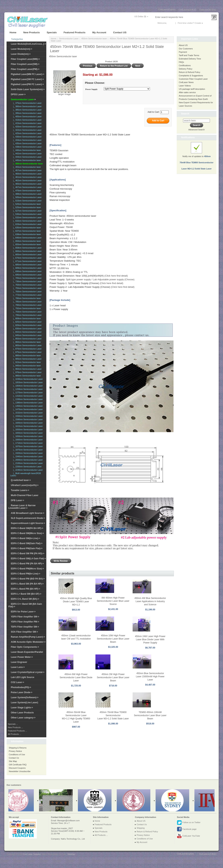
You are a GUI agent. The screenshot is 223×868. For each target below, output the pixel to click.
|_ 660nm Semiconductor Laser (27, 251)
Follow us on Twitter (189, 823)
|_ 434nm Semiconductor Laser (27, 140)
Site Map (13, 761)
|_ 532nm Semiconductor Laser (27, 217)
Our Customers (186, 49)
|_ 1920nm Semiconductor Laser (27, 453)
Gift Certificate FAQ (18, 765)
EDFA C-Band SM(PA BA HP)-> (27, 528)
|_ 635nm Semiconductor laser (26, 228)
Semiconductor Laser (69, 39)
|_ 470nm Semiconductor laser (26, 191)
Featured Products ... (17, 731)
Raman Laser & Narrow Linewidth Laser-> (22, 507)
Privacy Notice (15, 751)
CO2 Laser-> (17, 682)
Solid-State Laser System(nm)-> (28, 89)
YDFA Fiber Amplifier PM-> (25, 622)
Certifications (185, 65)
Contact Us (14, 758)
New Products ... (15, 727)
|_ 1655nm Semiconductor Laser (27, 433)
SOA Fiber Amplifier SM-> (24, 632)
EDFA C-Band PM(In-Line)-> (25, 574)
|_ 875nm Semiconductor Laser (27, 352)
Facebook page (187, 829)
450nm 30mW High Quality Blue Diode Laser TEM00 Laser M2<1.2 (76, 602)
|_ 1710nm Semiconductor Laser (27, 443)
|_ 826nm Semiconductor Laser (27, 325)
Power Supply (92, 89)
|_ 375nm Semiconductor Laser (27, 103)
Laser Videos (185, 86)
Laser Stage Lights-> (22, 708)
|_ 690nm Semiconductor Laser (27, 271)
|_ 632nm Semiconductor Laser (27, 221)
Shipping (141, 828)
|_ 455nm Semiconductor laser (26, 167)
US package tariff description (192, 89)
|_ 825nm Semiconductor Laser (27, 322)
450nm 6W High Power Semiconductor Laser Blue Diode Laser (76, 677)
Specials (52, 32)
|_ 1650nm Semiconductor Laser (27, 430)
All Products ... (14, 734)
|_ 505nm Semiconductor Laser (27, 197)
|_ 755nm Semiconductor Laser (27, 288)
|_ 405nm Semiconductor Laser (27, 116)
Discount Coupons (17, 768)
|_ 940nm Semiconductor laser (26, 366)
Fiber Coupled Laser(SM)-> (25, 64)
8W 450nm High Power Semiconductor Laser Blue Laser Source (113, 601)
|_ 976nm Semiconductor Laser (27, 372)
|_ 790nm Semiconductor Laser (27, 305)
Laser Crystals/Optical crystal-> (28, 672)
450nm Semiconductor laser (94, 39)
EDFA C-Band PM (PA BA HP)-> (27, 564)
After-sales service (187, 92)
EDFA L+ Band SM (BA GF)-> (26, 594)
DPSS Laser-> (18, 94)
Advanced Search (197, 130)
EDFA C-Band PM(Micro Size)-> (27, 569)
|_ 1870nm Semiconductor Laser (27, 446)
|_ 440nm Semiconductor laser (26, 150)
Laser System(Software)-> (25, 697)
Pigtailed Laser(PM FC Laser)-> (27, 84)
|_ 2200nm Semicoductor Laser (27, 467)
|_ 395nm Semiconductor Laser (27, 113)
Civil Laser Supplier (32, 854)
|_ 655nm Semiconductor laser (26, 244)
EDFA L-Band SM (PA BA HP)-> (27, 584)
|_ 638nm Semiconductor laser (26, 234)
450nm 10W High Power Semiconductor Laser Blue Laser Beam (113, 639)
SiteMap (71, 854)
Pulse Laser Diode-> (22, 692)
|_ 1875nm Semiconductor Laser (27, 450)
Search (185, 114)
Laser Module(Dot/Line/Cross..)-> (28, 44)
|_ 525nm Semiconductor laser (26, 207)
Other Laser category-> (23, 718)
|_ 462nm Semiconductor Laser (27, 180)
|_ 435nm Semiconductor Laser (27, 143)
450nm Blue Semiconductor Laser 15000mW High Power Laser (150, 677)
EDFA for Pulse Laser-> (23, 612)
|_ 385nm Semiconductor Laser (27, 110)
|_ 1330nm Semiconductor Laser (27, 399)
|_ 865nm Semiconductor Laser (27, 345)
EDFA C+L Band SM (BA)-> (25, 599)
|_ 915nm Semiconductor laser (26, 362)
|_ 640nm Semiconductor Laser (27, 238)
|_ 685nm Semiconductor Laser (27, 265)
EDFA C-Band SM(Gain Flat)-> (27, 543)
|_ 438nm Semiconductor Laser (27, 147)
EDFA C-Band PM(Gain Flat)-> (27, 548)
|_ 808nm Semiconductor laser (26, 318)
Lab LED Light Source (23, 677)
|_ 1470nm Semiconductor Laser (27, 409)
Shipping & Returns (18, 748)
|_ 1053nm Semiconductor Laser (27, 382)
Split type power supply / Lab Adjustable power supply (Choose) (100, 279)
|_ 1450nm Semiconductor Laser (27, 406)
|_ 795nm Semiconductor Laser (27, 315)
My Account (99, 32)
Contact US (120, 32)
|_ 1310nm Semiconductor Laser (27, 396)
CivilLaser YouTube (188, 836)
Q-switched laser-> (21, 480)
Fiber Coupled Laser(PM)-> (25, 69)
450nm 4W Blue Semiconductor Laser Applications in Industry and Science (150, 601)
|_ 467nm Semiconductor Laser (27, 187)
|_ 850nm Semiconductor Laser (27, 339)
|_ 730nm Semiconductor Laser (27, 281)
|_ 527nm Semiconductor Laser (27, 211)
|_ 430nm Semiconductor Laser (27, 137)
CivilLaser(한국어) (208, 10)
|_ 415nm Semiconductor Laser (27, 123)
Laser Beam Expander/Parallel (27, 652)
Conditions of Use (17, 754)
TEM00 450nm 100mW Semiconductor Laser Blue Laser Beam (150, 715)
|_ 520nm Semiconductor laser (26, 204)
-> (23, 99)
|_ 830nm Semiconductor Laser (27, 329)
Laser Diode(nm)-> (21, 54)
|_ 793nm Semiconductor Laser (27, 312)
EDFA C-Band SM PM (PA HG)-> (28, 553)
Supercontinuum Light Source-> (28, 523)
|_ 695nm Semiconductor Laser (27, 275)
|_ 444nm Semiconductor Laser (27, 157)
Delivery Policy (186, 69)
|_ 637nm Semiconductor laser (26, 231)
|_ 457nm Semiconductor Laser (27, 170)
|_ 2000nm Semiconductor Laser (27, 460)
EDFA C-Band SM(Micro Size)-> (27, 533)
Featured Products (75, 32)
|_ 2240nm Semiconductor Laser (27, 470)
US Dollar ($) (140, 16)
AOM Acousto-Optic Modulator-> (28, 642)
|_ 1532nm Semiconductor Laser (27, 413)
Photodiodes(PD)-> (21, 687)
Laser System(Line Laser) (24, 703)
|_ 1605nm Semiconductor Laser (27, 423)
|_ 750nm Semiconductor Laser (27, 285)
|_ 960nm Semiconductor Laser (27, 369)
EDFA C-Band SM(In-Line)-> (25, 538)
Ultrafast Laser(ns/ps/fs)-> (25, 485)
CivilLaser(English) (167, 10)
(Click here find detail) (116, 276)
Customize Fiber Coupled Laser (193, 79)
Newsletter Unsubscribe (20, 771)
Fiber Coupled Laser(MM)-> (25, 59)
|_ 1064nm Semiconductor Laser (27, 386)
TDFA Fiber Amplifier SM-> (25, 627)
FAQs (182, 62)
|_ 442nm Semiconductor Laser (27, 154)
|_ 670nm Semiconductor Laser (27, 258)
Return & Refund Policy (190, 72)
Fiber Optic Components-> (25, 647)
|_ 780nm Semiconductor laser (26, 298)
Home (13, 32)
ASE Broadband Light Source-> (28, 513)
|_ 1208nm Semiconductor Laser (27, 389)
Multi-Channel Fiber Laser (25, 495)
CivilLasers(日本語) (187, 10)
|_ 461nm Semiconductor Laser (27, 177)
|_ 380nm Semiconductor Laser (27, 106)
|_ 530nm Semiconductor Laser (27, 214)
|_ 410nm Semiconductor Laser (27, 120)
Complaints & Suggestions (191, 76)
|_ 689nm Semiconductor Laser (27, 268)
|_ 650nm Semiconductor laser (26, 241)
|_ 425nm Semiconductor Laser (27, 133)
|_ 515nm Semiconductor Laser (27, 201)
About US (183, 45)
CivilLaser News (186, 82)
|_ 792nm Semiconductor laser (26, 308)
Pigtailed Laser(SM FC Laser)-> (27, 79)
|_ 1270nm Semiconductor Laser (27, 392)
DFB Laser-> (17, 500)
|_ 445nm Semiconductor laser (26, 160)
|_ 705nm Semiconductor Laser (27, 278)
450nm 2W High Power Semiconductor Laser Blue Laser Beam (113, 677)
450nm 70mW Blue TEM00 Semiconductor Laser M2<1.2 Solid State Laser (113, 715)
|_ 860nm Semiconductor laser (26, 342)
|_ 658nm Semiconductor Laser (27, 248)
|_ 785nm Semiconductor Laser (27, 302)
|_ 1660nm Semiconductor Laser (27, 440)
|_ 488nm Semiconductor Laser (27, 194)
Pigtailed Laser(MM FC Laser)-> (28, 74)
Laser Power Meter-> (22, 657)
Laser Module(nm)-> (21, 49)
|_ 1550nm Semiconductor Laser (27, 416)
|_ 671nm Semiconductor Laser (27, 261)
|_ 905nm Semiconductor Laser (27, 359)
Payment (183, 52)
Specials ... (13, 724)
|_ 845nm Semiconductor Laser (27, 335)
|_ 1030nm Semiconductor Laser (27, 379)
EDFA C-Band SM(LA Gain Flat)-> (28, 559)
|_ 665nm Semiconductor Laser (27, 254)
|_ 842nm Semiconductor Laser (27, 332)
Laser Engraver (19, 662)
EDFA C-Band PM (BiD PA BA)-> (28, 579)
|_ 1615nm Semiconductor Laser (27, 426)
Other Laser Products (22, 713)
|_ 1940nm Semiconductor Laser (27, 456)
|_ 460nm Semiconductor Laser (27, 174)
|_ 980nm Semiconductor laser (26, 376)
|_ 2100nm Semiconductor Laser (27, 463)
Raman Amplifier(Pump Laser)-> (28, 637)
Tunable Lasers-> (20, 490)
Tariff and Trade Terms (189, 55)
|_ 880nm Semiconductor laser (26, 355)
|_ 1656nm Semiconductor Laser (27, 436)
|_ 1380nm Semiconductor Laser (27, 403)
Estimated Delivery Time (190, 59)
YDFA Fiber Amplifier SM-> (25, 617)
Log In (171, 23)
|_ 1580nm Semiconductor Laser (27, 419)
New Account (210, 23)
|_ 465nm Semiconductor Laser (27, 184)
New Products (32, 32)
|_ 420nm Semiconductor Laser (27, 127)
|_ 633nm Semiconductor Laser (27, 224)
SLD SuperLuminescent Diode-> (28, 518)
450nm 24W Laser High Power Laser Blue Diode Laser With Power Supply (150, 640)
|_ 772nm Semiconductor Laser (27, 295)
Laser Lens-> (18, 667)
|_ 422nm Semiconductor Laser (27, 130)
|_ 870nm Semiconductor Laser (27, 349)
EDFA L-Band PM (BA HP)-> (25, 589)
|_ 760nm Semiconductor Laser (27, 292)
